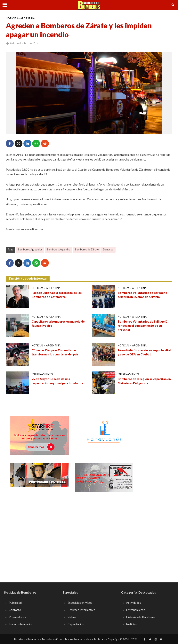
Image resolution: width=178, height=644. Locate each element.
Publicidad (15, 603)
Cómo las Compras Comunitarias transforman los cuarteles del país (55, 352)
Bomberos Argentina (59, 249)
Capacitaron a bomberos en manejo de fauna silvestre (58, 323)
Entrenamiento (42, 374)
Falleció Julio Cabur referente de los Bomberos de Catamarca (57, 295)
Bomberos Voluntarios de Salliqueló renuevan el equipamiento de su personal (143, 326)
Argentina (28, 18)
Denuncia (108, 249)
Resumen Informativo (81, 610)
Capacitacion (76, 624)
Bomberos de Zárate (87, 249)
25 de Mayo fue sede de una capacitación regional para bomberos (57, 381)
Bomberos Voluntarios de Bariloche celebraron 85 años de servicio (142, 295)
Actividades (133, 603)
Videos (72, 617)
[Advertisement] (40, 525)
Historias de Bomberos (141, 617)
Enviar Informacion (21, 624)
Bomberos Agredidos (30, 249)
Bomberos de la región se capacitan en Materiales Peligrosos (144, 381)
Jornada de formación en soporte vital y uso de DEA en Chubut (144, 352)
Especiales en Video (80, 603)
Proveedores (17, 617)
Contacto (15, 610)
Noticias (12, 18)
